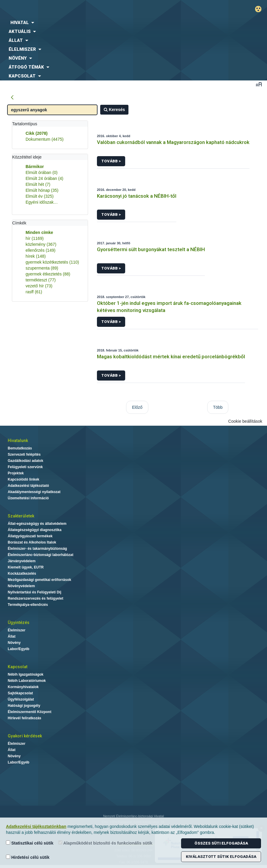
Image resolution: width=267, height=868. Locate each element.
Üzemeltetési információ (28, 498)
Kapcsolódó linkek (23, 479)
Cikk (37, 133)
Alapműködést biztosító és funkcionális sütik (105, 843)
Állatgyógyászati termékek (30, 536)
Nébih (89, 9)
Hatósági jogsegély (24, 706)
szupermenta (42, 268)
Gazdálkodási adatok (25, 461)
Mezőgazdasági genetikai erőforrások (39, 580)
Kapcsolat (18, 667)
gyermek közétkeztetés (52, 262)
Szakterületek (21, 516)
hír (35, 238)
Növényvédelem (21, 586)
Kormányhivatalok (23, 687)
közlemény (41, 244)
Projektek (16, 473)
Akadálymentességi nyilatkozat (34, 492)
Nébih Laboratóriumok (27, 681)
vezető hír (39, 286)
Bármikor (35, 167)
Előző (137, 407)
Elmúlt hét (38, 184)
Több (218, 407)
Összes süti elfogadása (221, 843)
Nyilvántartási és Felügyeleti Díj (34, 592)
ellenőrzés (40, 250)
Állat (12, 636)
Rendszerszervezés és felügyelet (36, 598)
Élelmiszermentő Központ (30, 712)
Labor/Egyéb (19, 649)
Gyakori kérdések (25, 736)
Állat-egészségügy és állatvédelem (37, 524)
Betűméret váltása (259, 84)
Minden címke (39, 232)
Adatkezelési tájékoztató (28, 486)
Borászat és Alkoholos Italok (32, 542)
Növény (14, 643)
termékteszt (41, 280)
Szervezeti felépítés (24, 454)
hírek (36, 256)
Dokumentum (45, 139)
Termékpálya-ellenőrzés (28, 605)
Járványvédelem (22, 561)
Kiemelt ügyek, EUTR (26, 567)
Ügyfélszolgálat (21, 699)
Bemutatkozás (20, 448)
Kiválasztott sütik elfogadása (221, 857)
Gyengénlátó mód (261, 9)
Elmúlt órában (41, 172)
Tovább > (111, 161)
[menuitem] (111, 23)
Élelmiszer (17, 630)
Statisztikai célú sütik (30, 843)
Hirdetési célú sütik (28, 857)
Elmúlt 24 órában (44, 178)
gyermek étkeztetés (48, 274)
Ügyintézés (19, 623)
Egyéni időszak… (42, 202)
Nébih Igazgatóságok (26, 674)
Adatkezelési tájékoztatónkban (36, 826)
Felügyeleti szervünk (25, 467)
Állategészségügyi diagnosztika (35, 530)
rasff (34, 292)
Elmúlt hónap (42, 190)
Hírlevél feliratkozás (25, 718)
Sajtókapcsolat (20, 693)
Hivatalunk (18, 441)
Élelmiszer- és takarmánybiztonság (37, 549)
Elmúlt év (40, 196)
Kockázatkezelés (22, 574)
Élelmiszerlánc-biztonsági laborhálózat (41, 555)
